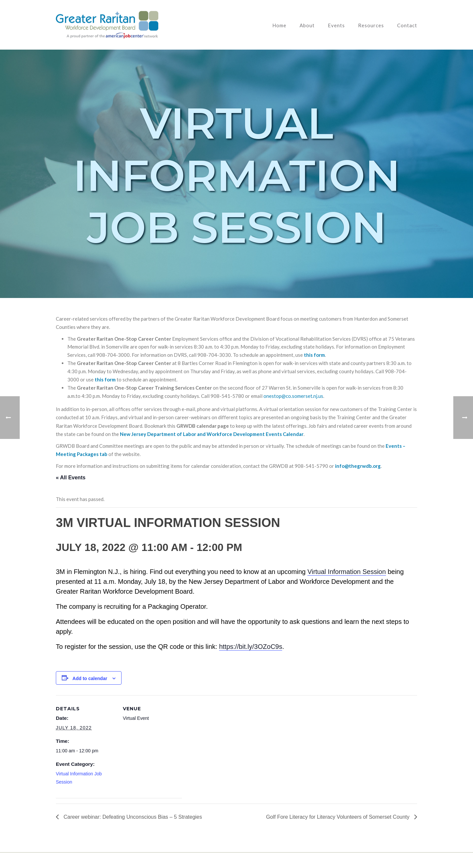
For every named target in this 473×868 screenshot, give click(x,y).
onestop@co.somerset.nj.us (293, 396)
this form (314, 355)
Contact (407, 25)
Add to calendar (90, 678)
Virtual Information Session (347, 572)
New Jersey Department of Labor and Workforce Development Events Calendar (212, 434)
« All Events (71, 478)
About (307, 25)
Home (279, 25)
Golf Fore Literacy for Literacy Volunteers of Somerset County (338, 817)
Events (336, 25)
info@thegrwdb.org (358, 466)
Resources (371, 25)
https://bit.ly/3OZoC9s (251, 647)
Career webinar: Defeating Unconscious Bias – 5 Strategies (132, 817)
